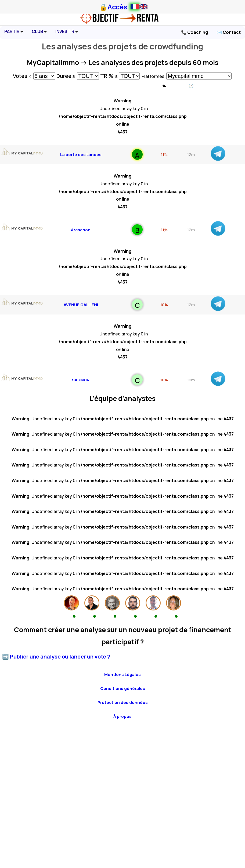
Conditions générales (123, 688)
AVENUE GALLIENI (81, 305)
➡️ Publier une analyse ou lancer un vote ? (56, 657)
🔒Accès (113, 7)
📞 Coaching (194, 32)
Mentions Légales (122, 674)
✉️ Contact (229, 32)
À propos (122, 716)
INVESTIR (67, 31)
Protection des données (123, 702)
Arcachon (81, 230)
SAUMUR (81, 380)
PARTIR (14, 31)
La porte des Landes (81, 155)
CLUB (39, 31)
